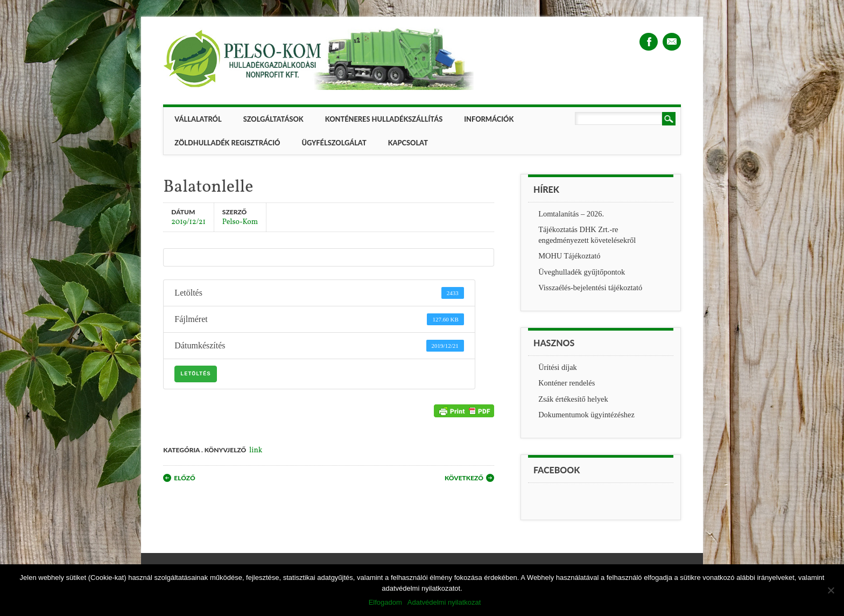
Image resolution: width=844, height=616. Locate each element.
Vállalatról (198, 119)
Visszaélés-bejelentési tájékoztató (590, 288)
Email (672, 42)
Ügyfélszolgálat (334, 143)
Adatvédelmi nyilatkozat (444, 602)
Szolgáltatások (273, 119)
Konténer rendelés (567, 383)
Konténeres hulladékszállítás (384, 119)
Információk (489, 119)
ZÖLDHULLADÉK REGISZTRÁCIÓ (227, 143)
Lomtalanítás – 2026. (571, 214)
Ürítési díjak (558, 367)
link (256, 450)
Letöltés (195, 374)
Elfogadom (385, 602)
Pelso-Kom (240, 222)
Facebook (649, 42)
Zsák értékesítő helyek (573, 399)
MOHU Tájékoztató (569, 256)
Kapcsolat (408, 143)
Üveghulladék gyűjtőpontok (582, 272)
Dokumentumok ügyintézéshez (586, 415)
